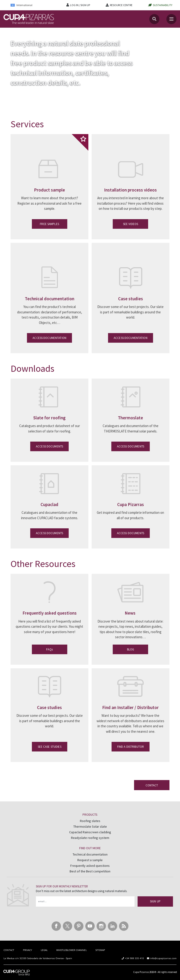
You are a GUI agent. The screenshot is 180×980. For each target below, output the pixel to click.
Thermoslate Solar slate (90, 826)
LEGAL (44, 950)
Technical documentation (90, 854)
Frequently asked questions (90, 866)
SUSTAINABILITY (163, 5)
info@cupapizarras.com (163, 958)
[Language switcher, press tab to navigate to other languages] (25, 5)
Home (7, 32)
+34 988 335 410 (134, 958)
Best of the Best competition (90, 871)
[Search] (154, 19)
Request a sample (90, 860)
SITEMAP (100, 950)
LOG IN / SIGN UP (80, 5)
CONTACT (9, 950)
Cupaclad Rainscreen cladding (90, 832)
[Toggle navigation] (171, 19)
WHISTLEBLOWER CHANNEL (71, 950)
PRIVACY (28, 950)
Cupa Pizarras (141, 972)
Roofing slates (90, 821)
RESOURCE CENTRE (121, 5)
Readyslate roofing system (90, 838)
